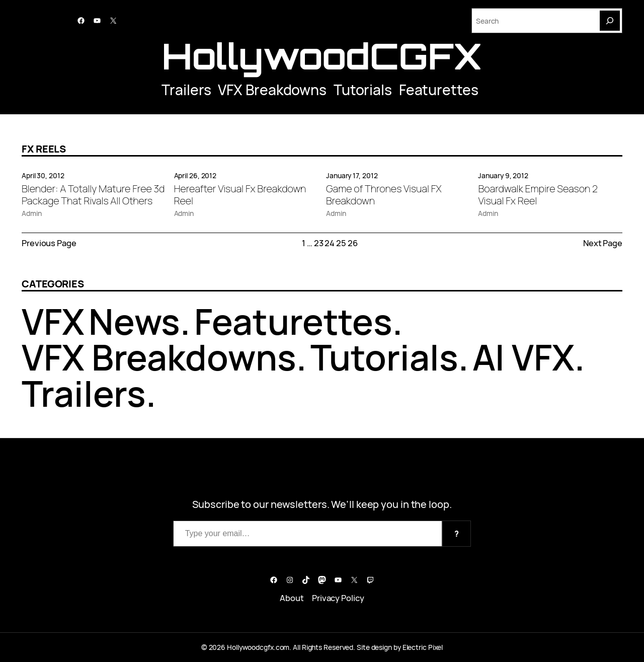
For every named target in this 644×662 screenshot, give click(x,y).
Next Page (603, 243)
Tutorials (363, 90)
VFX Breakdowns (272, 90)
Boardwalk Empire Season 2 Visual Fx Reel (538, 195)
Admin (32, 213)
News (135, 321)
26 (353, 243)
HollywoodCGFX (322, 56)
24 (330, 243)
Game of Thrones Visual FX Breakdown (384, 195)
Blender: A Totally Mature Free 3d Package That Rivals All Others (93, 195)
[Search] (610, 21)
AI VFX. (529, 357)
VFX (53, 321)
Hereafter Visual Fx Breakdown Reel (240, 195)
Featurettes (439, 90)
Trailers (186, 90)
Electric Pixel (423, 647)
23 (319, 243)
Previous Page (49, 243)
